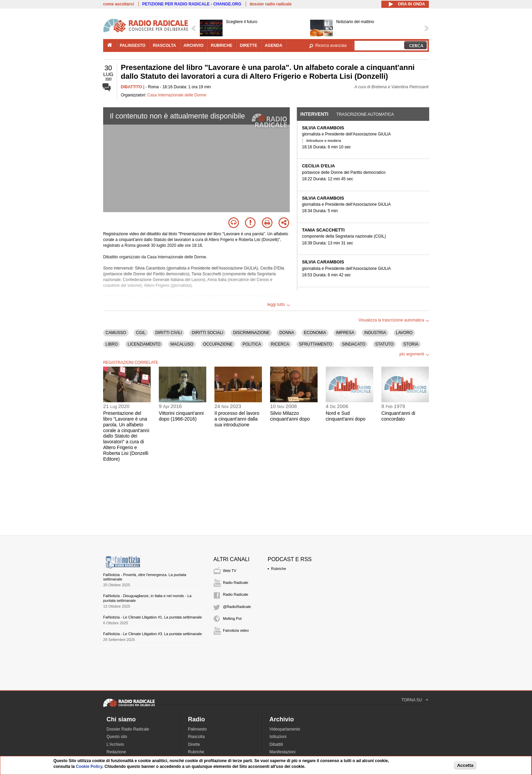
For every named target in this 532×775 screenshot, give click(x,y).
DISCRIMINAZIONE (251, 333)
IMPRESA (345, 333)
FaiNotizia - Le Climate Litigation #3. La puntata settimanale (153, 634)
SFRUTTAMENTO (316, 344)
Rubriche (279, 569)
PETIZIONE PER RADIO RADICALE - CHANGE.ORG (192, 4)
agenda (273, 45)
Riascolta (196, 737)
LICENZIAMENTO (144, 344)
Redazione (116, 752)
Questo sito (117, 737)
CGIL (141, 333)
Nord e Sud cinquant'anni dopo (346, 416)
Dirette (194, 744)
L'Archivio (115, 744)
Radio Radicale (236, 583)
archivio (194, 45)
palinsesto (133, 45)
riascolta (165, 45)
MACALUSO (182, 344)
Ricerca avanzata (331, 45)
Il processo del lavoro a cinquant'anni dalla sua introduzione (237, 419)
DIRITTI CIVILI (169, 333)
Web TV (230, 571)
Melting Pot (232, 619)
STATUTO (384, 344)
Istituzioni (278, 737)
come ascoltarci (119, 4)
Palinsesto (197, 729)
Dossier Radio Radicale (128, 729)
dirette (249, 45)
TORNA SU (412, 700)
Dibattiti (276, 744)
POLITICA (252, 344)
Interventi (314, 114)
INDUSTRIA (375, 333)
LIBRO (112, 344)
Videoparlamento (285, 729)
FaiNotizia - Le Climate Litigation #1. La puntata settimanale (153, 617)
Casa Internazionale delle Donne (177, 95)
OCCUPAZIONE (218, 344)
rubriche (221, 45)
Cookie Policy (89, 767)
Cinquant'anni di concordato (398, 416)
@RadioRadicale (237, 607)
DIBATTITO (131, 87)
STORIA (411, 344)
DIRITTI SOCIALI (207, 333)
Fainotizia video (236, 630)
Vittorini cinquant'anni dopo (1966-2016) (181, 416)
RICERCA (280, 344)
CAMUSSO (116, 333)
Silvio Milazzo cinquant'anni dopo (290, 416)
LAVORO (404, 333)
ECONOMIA (315, 333)
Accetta (465, 765)
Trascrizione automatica (365, 114)
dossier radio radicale (270, 4)
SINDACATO (354, 344)
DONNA (287, 333)
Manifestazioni (282, 752)
